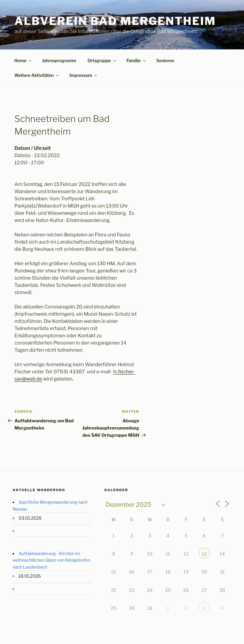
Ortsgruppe (102, 61)
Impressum (84, 75)
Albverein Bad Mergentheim (115, 21)
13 (204, 554)
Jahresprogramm (59, 61)
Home (23, 61)
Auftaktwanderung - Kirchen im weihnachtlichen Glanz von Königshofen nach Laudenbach (51, 560)
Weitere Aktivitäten (37, 75)
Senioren (165, 61)
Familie (137, 61)
